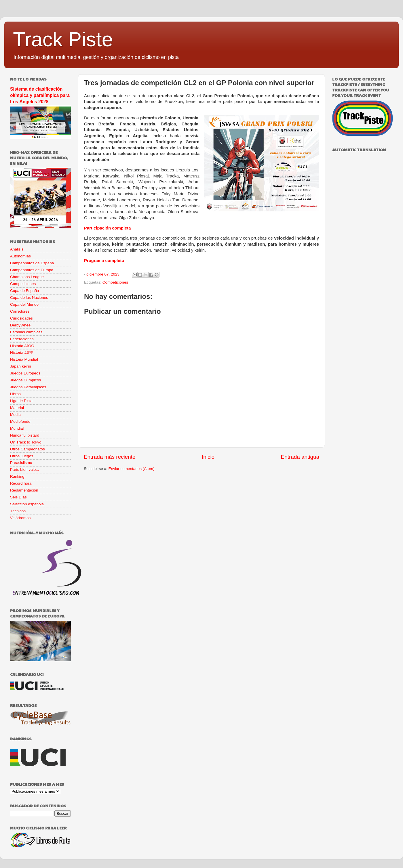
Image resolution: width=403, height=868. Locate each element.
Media (15, 415)
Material (17, 408)
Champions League (27, 277)
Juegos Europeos (25, 373)
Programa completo (104, 261)
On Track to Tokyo (26, 442)
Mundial (17, 428)
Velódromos (20, 518)
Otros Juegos (22, 456)
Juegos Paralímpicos (28, 387)
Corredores (20, 311)
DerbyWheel (21, 325)
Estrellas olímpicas (26, 332)
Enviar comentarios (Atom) (132, 469)
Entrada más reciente (110, 457)
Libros (15, 394)
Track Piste (63, 39)
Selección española (27, 504)
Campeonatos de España (32, 263)
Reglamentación (24, 490)
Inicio (208, 457)
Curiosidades (21, 318)
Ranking (17, 476)
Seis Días (18, 497)
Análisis (17, 249)
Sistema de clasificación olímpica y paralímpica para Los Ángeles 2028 (40, 95)
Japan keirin (21, 366)
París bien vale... (25, 470)
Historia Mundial (24, 359)
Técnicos (18, 511)
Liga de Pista (21, 401)
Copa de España (25, 291)
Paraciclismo (21, 463)
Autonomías (20, 256)
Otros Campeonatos (27, 449)
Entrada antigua (300, 457)
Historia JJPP (22, 352)
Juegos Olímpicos (25, 380)
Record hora (21, 483)
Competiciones (115, 282)
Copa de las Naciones (29, 298)
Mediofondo (20, 421)
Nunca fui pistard (25, 435)
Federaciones (22, 339)
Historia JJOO (22, 346)
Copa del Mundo (24, 304)
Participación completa (108, 228)
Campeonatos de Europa (32, 270)
